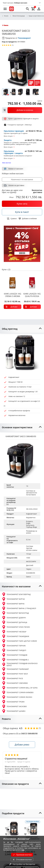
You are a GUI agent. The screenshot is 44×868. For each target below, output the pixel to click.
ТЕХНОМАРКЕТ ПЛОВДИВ (15, 655)
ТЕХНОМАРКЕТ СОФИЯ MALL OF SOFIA (20, 688)
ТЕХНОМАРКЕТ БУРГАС (13, 599)
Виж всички (7, 163)
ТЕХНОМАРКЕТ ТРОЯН (13, 702)
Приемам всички (22, 855)
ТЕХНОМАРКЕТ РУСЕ (12, 678)
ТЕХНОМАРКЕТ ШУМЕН (14, 711)
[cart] (33, 9)
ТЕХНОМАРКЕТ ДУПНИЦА (15, 622)
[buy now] (22, 204)
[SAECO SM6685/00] (32, 828)
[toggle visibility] (22, 329)
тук (23, 850)
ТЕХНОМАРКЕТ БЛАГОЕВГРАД (16, 594)
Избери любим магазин (13, 174)
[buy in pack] (22, 212)
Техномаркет (24, 38)
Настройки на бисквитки (22, 864)
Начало (5, 16)
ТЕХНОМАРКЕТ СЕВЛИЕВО (15, 683)
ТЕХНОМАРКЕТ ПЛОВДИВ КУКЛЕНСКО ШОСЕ (20, 664)
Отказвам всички (22, 859)
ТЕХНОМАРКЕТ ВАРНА (13, 604)
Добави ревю (22, 745)
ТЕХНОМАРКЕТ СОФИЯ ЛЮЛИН (17, 697)
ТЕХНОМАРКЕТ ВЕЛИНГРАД (15, 613)
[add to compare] (8, 828)
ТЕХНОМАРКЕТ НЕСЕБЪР (14, 632)
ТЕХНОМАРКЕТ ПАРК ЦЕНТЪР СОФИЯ (19, 641)
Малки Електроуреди (17, 16)
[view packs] (22, 110)
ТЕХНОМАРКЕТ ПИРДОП (14, 650)
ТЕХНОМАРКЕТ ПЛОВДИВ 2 (15, 660)
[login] (39, 9)
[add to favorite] (8, 834)
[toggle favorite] (28, 219)
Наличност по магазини (22, 179)
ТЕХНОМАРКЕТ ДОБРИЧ (14, 618)
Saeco (28, 577)
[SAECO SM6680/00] (13, 828)
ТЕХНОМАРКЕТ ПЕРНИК (14, 646)
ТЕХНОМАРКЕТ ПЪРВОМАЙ (15, 669)
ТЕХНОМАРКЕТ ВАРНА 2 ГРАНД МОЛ (19, 608)
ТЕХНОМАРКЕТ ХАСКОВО (14, 706)
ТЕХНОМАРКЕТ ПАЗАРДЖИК (16, 636)
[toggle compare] (12, 219)
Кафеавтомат (31, 514)
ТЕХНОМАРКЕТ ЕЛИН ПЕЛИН (16, 627)
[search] (28, 9)
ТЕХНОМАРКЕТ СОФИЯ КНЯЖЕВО (18, 692)
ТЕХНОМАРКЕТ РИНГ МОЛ (15, 674)
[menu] (5, 9)
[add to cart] (13, 307)
